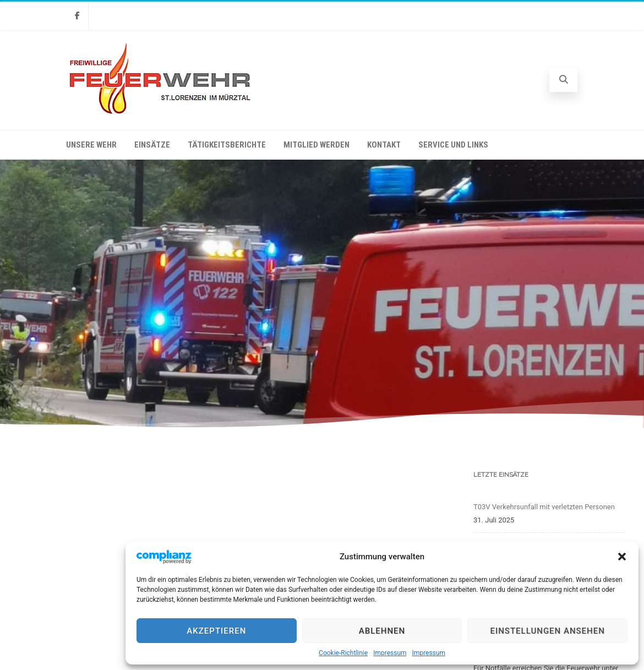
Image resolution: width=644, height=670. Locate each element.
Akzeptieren (216, 631)
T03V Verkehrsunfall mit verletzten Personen (544, 507)
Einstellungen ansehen (547, 631)
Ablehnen (382, 631)
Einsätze (152, 145)
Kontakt (384, 145)
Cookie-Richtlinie (343, 653)
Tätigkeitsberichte (227, 145)
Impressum (390, 653)
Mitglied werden (316, 145)
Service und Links (453, 145)
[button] (622, 557)
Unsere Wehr (91, 145)
